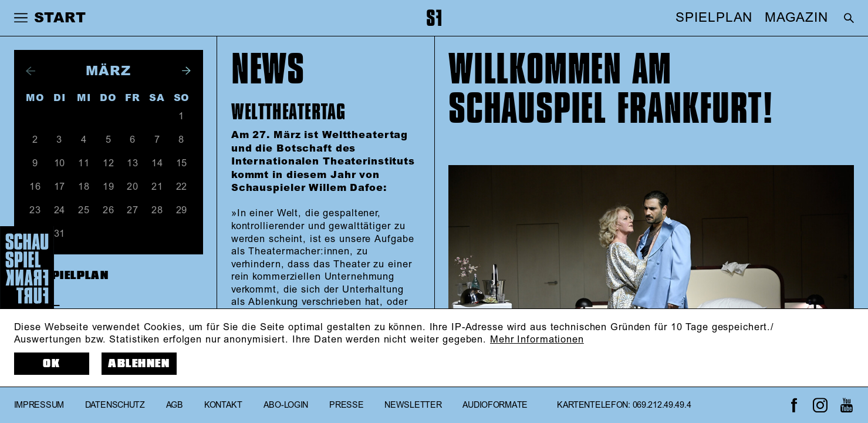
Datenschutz (115, 405)
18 (84, 187)
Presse (346, 405)
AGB (175, 405)
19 (109, 187)
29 (182, 210)
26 (109, 210)
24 (60, 210)
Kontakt (223, 405)
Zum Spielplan (62, 276)
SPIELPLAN (714, 18)
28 (157, 210)
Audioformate (495, 405)
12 (109, 163)
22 (182, 187)
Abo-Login (286, 405)
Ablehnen (139, 364)
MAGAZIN (796, 18)
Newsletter (413, 405)
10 (60, 163)
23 (35, 210)
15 (182, 163)
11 (84, 163)
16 (35, 187)
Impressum (39, 405)
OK (51, 364)
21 (157, 187)
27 (133, 210)
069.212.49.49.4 (662, 405)
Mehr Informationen (537, 340)
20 (133, 187)
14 (157, 163)
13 (133, 163)
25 (84, 210)
